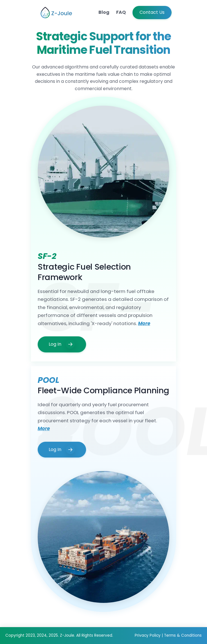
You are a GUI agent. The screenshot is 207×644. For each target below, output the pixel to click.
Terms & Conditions (183, 635)
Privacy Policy (148, 635)
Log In (62, 344)
